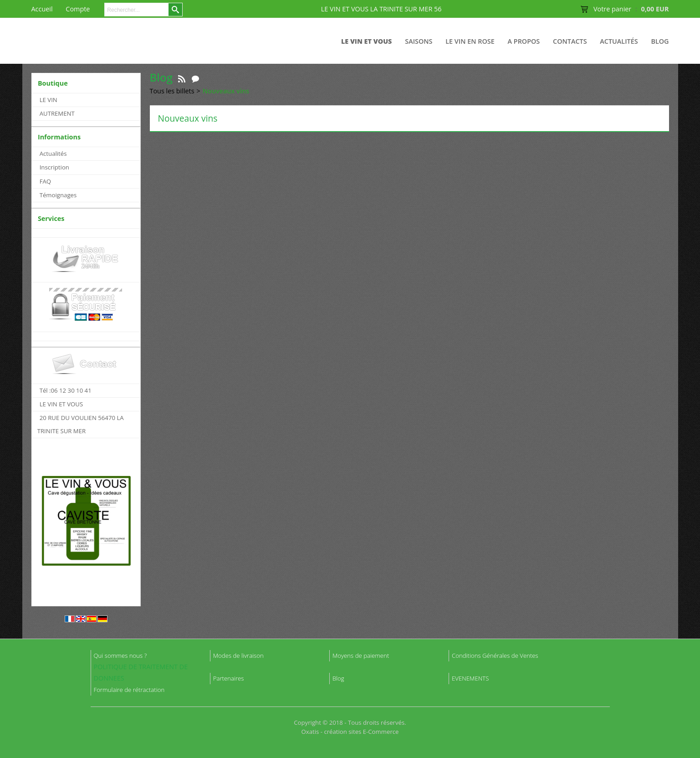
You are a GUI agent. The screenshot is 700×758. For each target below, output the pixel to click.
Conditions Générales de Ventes (495, 656)
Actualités (619, 41)
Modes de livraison (238, 656)
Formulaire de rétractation (129, 690)
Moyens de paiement (361, 656)
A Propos (524, 41)
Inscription (54, 167)
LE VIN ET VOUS (367, 41)
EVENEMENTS (470, 678)
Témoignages (58, 195)
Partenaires (229, 678)
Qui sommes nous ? (120, 656)
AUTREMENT (57, 113)
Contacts (570, 41)
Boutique (53, 83)
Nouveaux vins (226, 91)
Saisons (419, 41)
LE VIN (49, 100)
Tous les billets (172, 91)
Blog (660, 41)
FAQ (45, 181)
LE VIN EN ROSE (470, 41)
